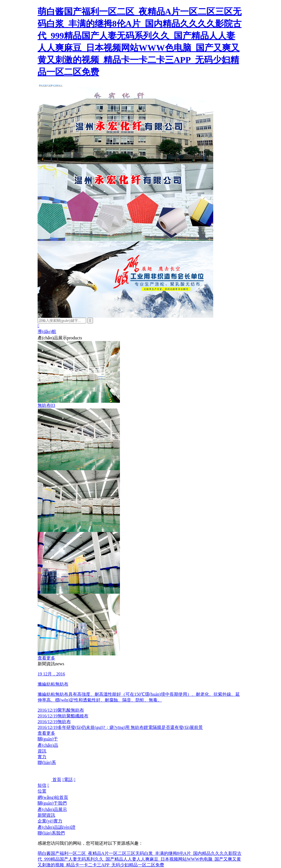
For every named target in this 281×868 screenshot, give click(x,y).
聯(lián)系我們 (51, 833)
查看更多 (46, 658)
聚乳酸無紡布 (61, 710)
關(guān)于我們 (52, 803)
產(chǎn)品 (48, 745)
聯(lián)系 (47, 763)
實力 (42, 757)
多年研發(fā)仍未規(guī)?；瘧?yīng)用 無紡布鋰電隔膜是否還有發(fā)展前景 (120, 727)
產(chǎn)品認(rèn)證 (57, 827)
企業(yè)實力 (50, 821)
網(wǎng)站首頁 (53, 797)
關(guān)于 (48, 739)
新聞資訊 (46, 815)
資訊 (42, 751)
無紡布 (54, 722)
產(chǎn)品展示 (52, 809)
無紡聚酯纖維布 (63, 716)
